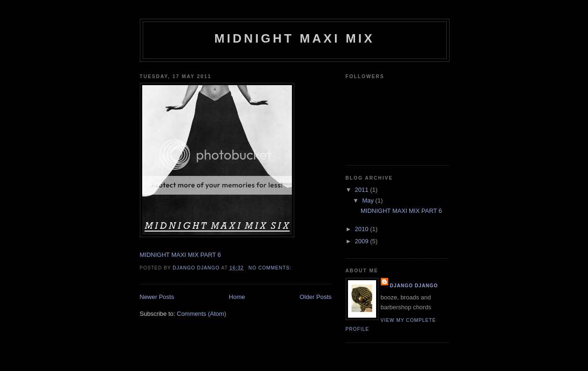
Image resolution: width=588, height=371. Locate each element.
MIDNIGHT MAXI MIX (294, 38)
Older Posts (316, 297)
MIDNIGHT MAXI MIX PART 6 (181, 255)
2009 (363, 241)
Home (237, 297)
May (369, 200)
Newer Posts (157, 297)
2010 (363, 229)
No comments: (271, 268)
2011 (363, 190)
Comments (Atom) (201, 314)
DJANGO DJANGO (196, 268)
